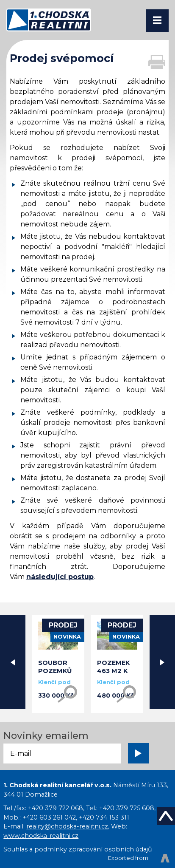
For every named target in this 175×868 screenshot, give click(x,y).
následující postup (60, 577)
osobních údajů (128, 849)
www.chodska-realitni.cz (41, 836)
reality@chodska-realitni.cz (67, 826)
